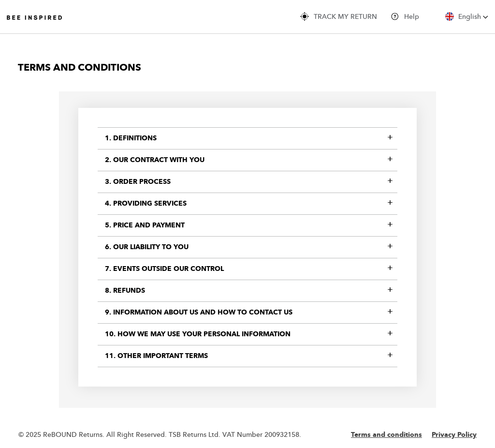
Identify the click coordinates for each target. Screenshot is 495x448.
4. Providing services (146, 204)
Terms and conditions (386, 435)
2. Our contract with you (155, 160)
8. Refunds (125, 291)
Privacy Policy (454, 435)
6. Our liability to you (147, 247)
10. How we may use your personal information (198, 334)
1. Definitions (131, 138)
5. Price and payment (145, 225)
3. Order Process (138, 182)
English (467, 16)
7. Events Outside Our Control (164, 269)
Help (405, 16)
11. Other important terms (156, 356)
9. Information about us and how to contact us (199, 313)
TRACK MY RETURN (339, 16)
